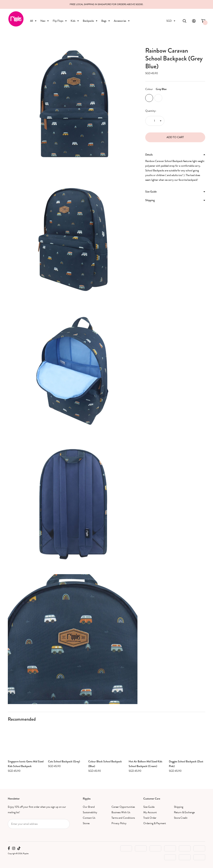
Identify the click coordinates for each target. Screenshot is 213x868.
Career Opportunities (123, 807)
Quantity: (151, 111)
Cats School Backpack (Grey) (64, 761)
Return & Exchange (184, 812)
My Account (150, 812)
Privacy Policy (119, 823)
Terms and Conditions (123, 818)
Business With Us (121, 812)
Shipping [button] (175, 200)
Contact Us (89, 818)
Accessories (122, 21)
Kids (75, 21)
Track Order (150, 818)
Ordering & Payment (155, 823)
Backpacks (90, 21)
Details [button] (175, 155)
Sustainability (90, 812)
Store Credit (181, 818)
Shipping (179, 807)
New (45, 21)
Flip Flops (60, 21)
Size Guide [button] (175, 192)
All (33, 21)
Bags (106, 21)
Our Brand (89, 807)
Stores (86, 823)
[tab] (175, 155)
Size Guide (149, 807)
